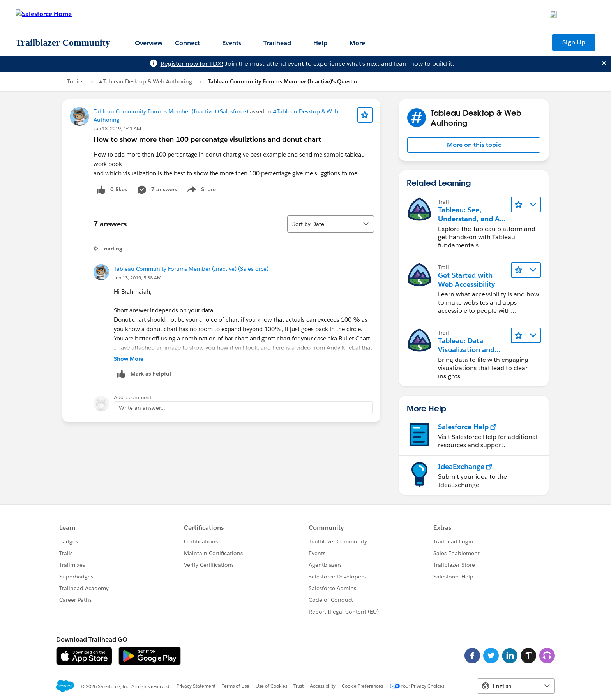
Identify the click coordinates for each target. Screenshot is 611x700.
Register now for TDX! (192, 64)
